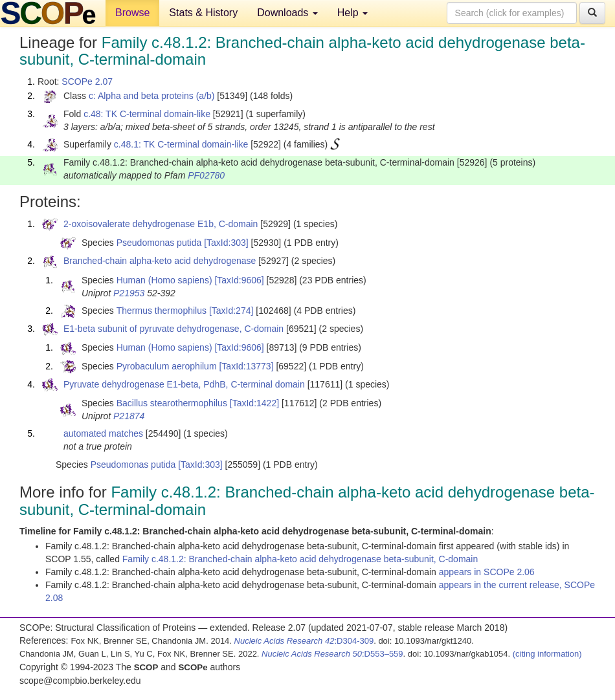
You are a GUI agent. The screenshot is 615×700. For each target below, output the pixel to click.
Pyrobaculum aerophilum (167, 366)
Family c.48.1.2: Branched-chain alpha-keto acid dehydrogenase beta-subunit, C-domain (300, 559)
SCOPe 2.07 (87, 82)
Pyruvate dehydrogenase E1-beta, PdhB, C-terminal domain (184, 384)
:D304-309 (304, 641)
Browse (132, 13)
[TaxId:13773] (246, 366)
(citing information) (547, 654)
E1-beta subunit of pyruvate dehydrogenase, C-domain (173, 329)
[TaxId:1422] (254, 403)
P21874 (129, 416)
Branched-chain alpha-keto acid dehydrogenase (160, 261)
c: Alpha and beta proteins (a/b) (152, 96)
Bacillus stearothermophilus (172, 403)
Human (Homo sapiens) (164, 280)
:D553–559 (332, 654)
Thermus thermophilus (162, 311)
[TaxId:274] (231, 311)
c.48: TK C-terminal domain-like (147, 114)
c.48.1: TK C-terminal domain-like (181, 144)
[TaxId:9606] (239, 280)
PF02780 (206, 175)
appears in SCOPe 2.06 (487, 572)
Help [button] (352, 13)
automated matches (103, 433)
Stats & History (203, 13)
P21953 (129, 293)
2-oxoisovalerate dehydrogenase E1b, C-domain (161, 224)
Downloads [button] (287, 13)
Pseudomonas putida (159, 243)
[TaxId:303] (226, 243)
